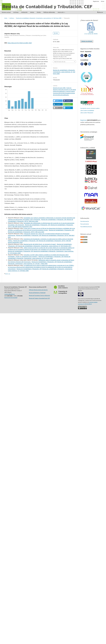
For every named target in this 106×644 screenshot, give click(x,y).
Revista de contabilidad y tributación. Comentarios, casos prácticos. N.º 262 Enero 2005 (39, 18)
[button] (58, 101)
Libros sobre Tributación (87, 113)
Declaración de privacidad (11, 298)
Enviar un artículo (87, 41)
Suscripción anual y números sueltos (90, 108)
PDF (57, 33)
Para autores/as (85, 224)
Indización (24, 12)
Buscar (100, 12)
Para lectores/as (85, 221)
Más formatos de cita (60, 62)
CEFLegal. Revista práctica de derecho (38, 290)
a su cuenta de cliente (91, 32)
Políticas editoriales (49, 12)
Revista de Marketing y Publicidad (37, 293)
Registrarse (96, 1)
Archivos (16, 12)
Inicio (6, 18)
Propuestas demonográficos (63, 292)
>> (9, 274)
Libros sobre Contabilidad (87, 110)
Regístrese (84, 120)
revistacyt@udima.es (10, 294)
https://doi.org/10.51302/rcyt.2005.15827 (20, 43)
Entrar (103, 1)
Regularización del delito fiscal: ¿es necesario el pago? (40, 244)
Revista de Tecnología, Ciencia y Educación (39, 295)
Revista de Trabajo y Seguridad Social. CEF (39, 298)
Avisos (32, 12)
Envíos (39, 12)
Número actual (6, 12)
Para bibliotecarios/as (86, 227)
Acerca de (61, 12)
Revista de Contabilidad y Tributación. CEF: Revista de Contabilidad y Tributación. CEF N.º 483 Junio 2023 (41, 231)
